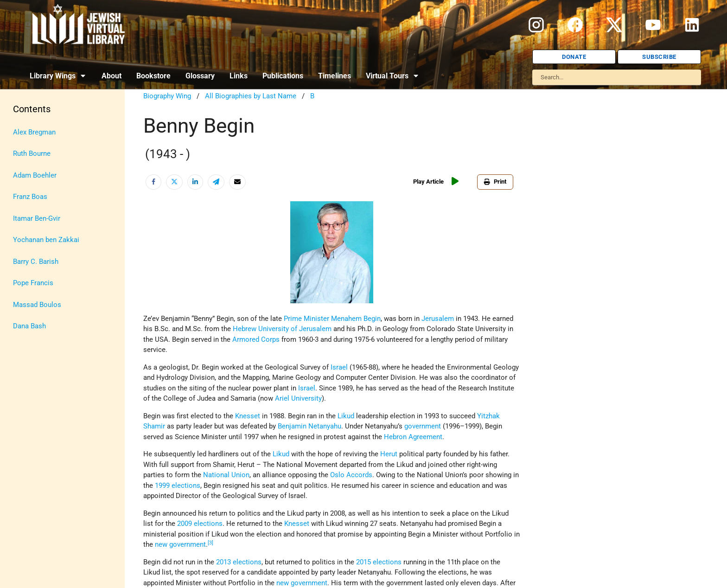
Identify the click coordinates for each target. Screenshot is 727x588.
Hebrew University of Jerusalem (282, 329)
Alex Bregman (34, 132)
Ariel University (298, 398)
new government (180, 544)
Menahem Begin (356, 319)
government (423, 426)
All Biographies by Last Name (251, 96)
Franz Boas (30, 197)
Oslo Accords (351, 475)
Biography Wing (167, 96)
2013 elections (239, 562)
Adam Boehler (35, 175)
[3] (210, 543)
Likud (346, 416)
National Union (226, 475)
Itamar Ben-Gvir (37, 218)
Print (495, 182)
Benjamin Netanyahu (309, 426)
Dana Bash (29, 326)
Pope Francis (33, 283)
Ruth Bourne (32, 153)
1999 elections (178, 486)
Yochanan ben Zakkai (46, 240)
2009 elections (200, 524)
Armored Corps (256, 339)
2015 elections (379, 562)
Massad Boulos (37, 305)
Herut (389, 454)
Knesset (248, 416)
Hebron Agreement (413, 437)
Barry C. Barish (36, 262)
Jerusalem (438, 319)
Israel (307, 388)
